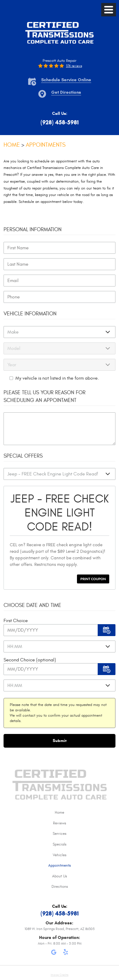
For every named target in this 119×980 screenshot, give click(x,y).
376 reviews (74, 66)
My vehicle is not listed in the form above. (57, 378)
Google (54, 953)
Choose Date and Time (32, 605)
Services (59, 834)
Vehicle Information (30, 314)
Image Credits (59, 975)
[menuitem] (59, 813)
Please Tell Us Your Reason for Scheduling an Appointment (45, 396)
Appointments (46, 145)
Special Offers (23, 456)
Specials (59, 844)
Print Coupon (93, 579)
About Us (59, 876)
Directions (60, 887)
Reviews (59, 823)
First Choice (16, 621)
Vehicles (59, 855)
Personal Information (33, 230)
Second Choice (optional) (30, 660)
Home (12, 145)
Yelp (65, 953)
